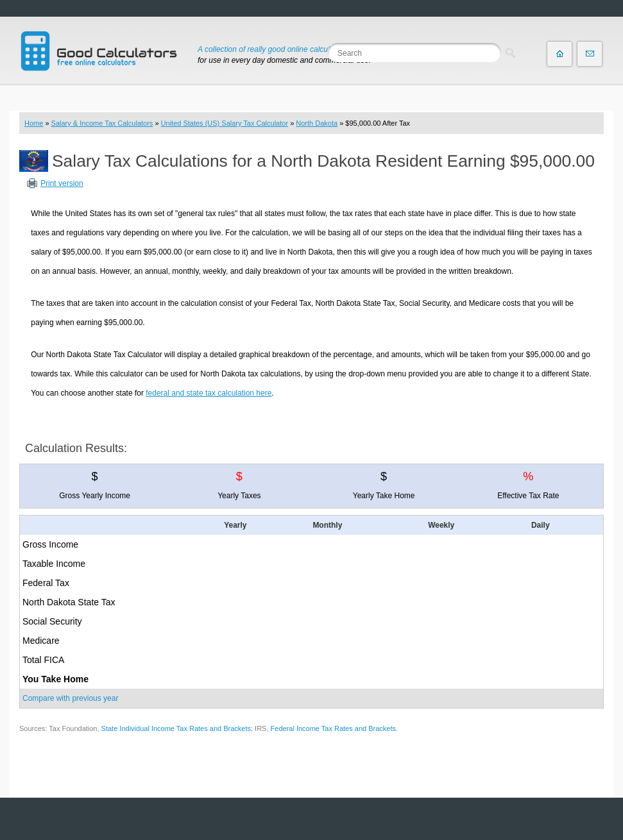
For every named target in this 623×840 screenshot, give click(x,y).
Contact (590, 54)
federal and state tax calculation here (209, 393)
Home (34, 123)
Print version (62, 183)
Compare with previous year (70, 698)
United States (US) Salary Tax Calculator (225, 123)
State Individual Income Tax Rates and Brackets (176, 728)
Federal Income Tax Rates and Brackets (333, 728)
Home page (559, 54)
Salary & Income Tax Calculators (102, 123)
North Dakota (317, 123)
